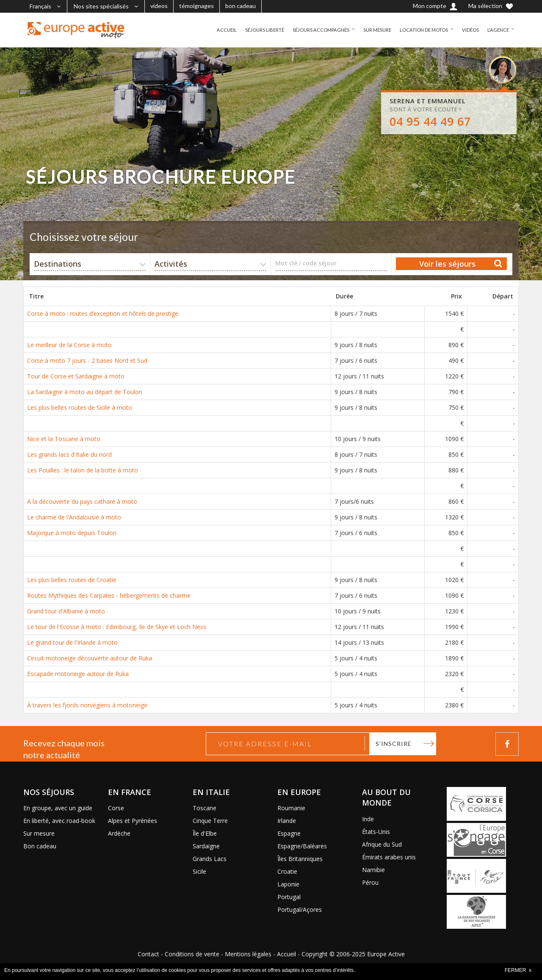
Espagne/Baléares (302, 846)
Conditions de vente (192, 954)
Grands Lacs (210, 859)
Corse (116, 808)
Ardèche (119, 833)
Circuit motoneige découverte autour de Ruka (90, 658)
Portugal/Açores (300, 910)
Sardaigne (206, 846)
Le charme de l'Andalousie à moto (74, 517)
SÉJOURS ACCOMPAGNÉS (312, 30)
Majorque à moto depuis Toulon (72, 533)
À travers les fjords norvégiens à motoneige (87, 705)
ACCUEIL (214, 30)
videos (159, 6)
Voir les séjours (447, 264)
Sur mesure (39, 833)
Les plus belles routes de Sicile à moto (80, 407)
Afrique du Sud (382, 844)
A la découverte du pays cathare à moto (82, 501)
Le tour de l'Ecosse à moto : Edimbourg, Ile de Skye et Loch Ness (117, 627)
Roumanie (291, 808)
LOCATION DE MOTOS (420, 30)
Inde (368, 819)
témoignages (196, 6)
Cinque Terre (210, 821)
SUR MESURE (371, 30)
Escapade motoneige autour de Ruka (78, 674)
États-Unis (376, 832)
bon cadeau (241, 6)
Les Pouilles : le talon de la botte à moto (83, 470)
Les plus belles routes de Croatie (72, 580)
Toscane (205, 808)
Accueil (286, 954)
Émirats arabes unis (389, 857)
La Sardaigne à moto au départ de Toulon (85, 392)
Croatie (287, 871)
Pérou (370, 882)
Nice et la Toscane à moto (64, 439)
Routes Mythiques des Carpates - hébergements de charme (109, 595)
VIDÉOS (469, 30)
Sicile (199, 871)
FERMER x (518, 970)
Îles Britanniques (300, 859)
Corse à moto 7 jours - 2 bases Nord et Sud (87, 360)
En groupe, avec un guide (58, 808)
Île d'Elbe (205, 833)
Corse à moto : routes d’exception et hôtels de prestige (103, 313)
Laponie (288, 884)
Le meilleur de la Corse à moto (69, 345)
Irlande (287, 821)
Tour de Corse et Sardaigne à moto (76, 376)
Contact (148, 954)
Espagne (289, 833)
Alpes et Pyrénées (133, 821)
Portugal (289, 897)
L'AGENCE (498, 30)
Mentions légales (248, 954)
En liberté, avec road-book (59, 821)
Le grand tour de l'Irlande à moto (72, 642)
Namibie (373, 870)
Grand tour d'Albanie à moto (66, 611)
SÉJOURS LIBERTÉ (253, 30)
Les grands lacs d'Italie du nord (69, 454)
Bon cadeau (40, 846)
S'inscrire (394, 744)
